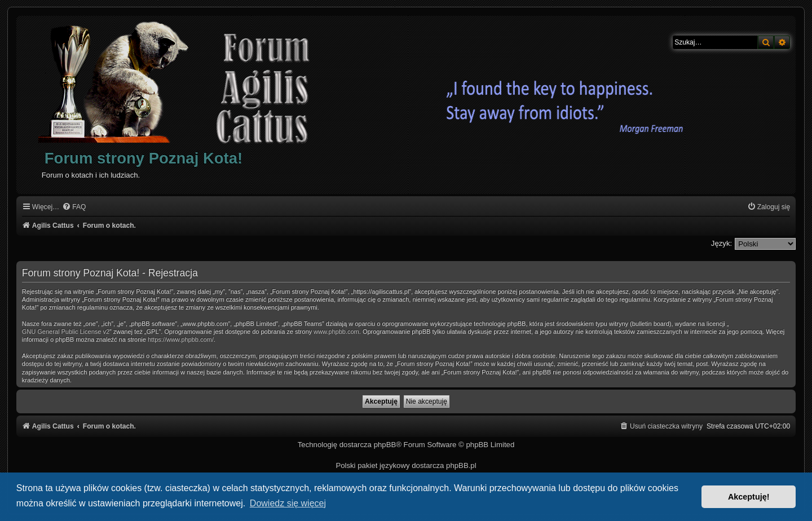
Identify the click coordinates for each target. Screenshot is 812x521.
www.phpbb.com (336, 332)
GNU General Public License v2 (66, 332)
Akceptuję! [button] (749, 497)
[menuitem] (74, 207)
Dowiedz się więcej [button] (288, 503)
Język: (721, 243)
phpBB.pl (461, 465)
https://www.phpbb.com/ (181, 339)
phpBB (385, 445)
